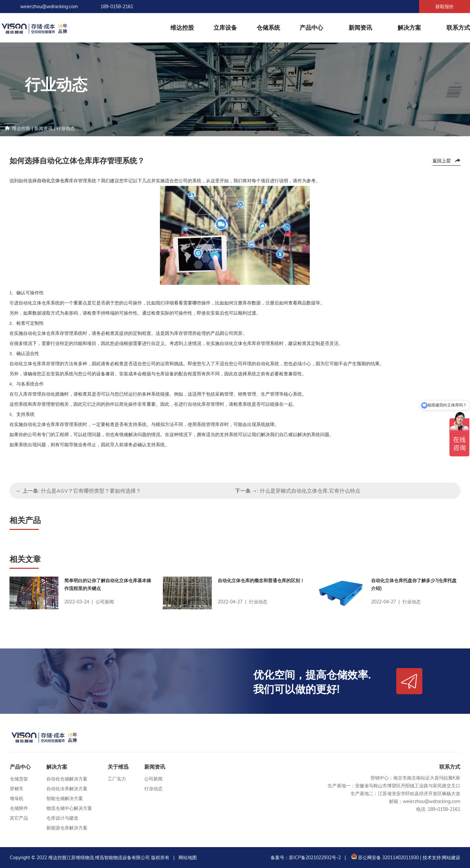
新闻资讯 (360, 28)
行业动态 (66, 128)
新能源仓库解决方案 (67, 828)
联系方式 (458, 28)
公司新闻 (153, 779)
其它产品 (19, 818)
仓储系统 (268, 28)
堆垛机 (17, 798)
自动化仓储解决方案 (67, 779)
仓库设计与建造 (62, 818)
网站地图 (188, 858)
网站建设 (451, 858)
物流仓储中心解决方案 (69, 808)
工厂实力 (117, 779)
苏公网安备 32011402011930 (384, 858)
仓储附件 (19, 808)
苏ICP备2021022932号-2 (315, 858)
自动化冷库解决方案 (67, 789)
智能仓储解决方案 (65, 798)
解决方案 (409, 28)
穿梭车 (17, 789)
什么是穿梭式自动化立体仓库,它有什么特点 (310, 491)
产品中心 (311, 28)
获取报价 (445, 7)
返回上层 (442, 161)
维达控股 (182, 28)
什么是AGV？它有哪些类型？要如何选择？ (91, 491)
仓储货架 (19, 779)
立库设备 (225, 28)
